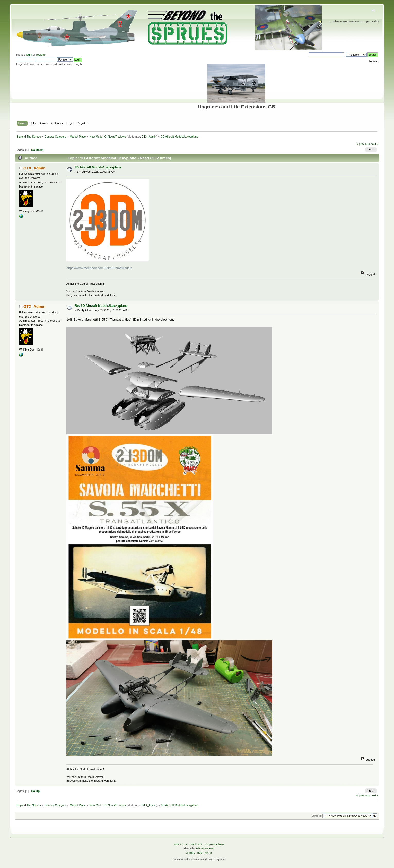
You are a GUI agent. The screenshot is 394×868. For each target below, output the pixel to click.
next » (375, 144)
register (41, 55)
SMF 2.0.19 (180, 844)
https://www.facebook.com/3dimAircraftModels (99, 268)
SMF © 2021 (196, 844)
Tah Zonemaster (205, 848)
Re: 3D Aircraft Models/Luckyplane (101, 306)
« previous (363, 144)
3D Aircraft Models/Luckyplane (98, 167)
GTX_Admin (149, 137)
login (29, 55)
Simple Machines (215, 844)
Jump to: (317, 816)
